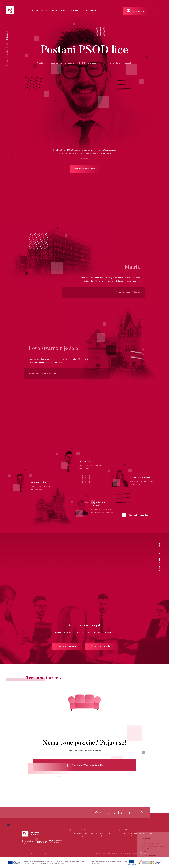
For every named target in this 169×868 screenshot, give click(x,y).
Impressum (49, 854)
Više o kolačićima (39, 854)
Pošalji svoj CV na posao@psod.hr (84, 771)
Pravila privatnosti (27, 854)
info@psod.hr (96, 864)
